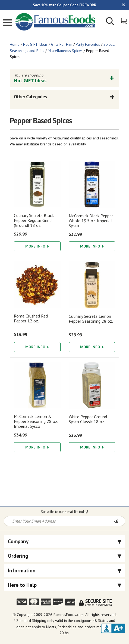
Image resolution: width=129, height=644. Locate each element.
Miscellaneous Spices (65, 51)
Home (15, 44)
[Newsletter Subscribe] (119, 521)
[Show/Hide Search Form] (110, 22)
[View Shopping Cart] (124, 21)
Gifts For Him (62, 44)
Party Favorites (88, 44)
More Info (37, 246)
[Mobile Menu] (7, 23)
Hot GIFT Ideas (35, 44)
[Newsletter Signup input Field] (59, 521)
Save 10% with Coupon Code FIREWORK (64, 5)
